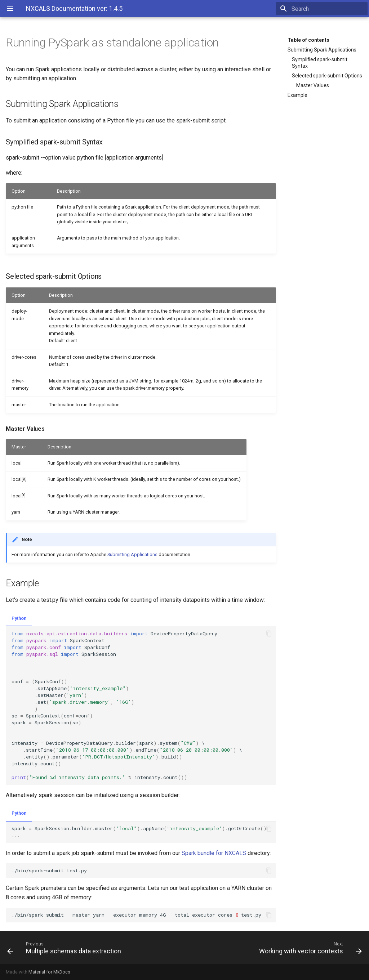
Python (19, 618)
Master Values (313, 85)
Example (297, 95)
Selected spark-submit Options (327, 76)
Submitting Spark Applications (322, 50)
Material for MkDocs (49, 972)
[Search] (325, 9)
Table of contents (308, 40)
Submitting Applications (132, 554)
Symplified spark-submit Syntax (320, 63)
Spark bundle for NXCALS (214, 853)
